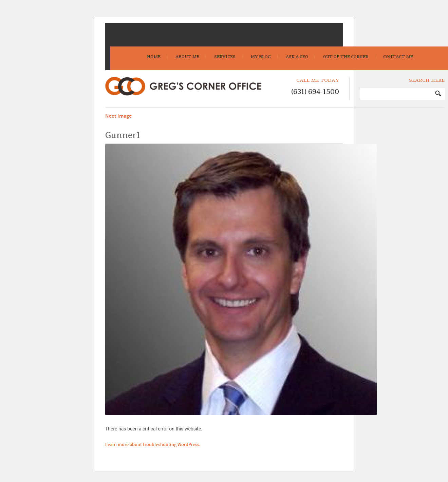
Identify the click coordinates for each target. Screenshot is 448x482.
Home (154, 57)
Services (225, 57)
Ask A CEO (297, 57)
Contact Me (398, 57)
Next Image (118, 116)
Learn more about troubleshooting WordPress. (153, 445)
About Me (187, 57)
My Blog (261, 57)
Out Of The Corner (346, 57)
